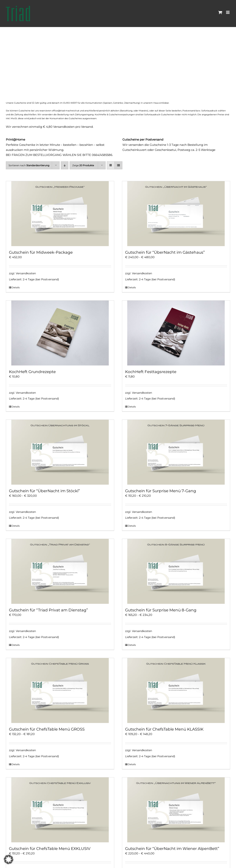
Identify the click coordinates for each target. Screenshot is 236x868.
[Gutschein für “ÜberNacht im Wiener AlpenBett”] (176, 810)
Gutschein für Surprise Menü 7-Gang (161, 491)
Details (16, 287)
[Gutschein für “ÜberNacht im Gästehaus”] (176, 214)
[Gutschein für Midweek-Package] (60, 214)
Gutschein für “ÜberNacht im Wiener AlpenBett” (172, 849)
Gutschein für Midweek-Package (41, 252)
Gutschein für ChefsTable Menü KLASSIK (164, 729)
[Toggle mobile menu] (228, 12)
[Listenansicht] (118, 165)
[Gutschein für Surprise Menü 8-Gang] (176, 571)
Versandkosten (26, 273)
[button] (9, 859)
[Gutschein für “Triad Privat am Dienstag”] (60, 571)
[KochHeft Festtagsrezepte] (176, 333)
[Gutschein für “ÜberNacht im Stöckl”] (60, 452)
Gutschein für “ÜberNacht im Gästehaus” (165, 252)
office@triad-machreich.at (65, 111)
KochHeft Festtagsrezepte (151, 372)
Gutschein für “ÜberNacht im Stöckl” (44, 491)
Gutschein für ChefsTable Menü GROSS (47, 729)
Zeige (83, 165)
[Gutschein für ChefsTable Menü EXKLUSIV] (60, 810)
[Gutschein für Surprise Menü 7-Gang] (176, 452)
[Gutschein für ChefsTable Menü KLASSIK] (176, 691)
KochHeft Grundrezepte (32, 372)
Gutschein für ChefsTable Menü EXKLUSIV (50, 849)
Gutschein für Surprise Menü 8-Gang (161, 610)
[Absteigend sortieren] (65, 165)
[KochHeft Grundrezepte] (60, 333)
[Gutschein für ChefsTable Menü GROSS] (60, 691)
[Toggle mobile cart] (220, 12)
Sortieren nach (29, 165)
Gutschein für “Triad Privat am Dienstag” (48, 610)
